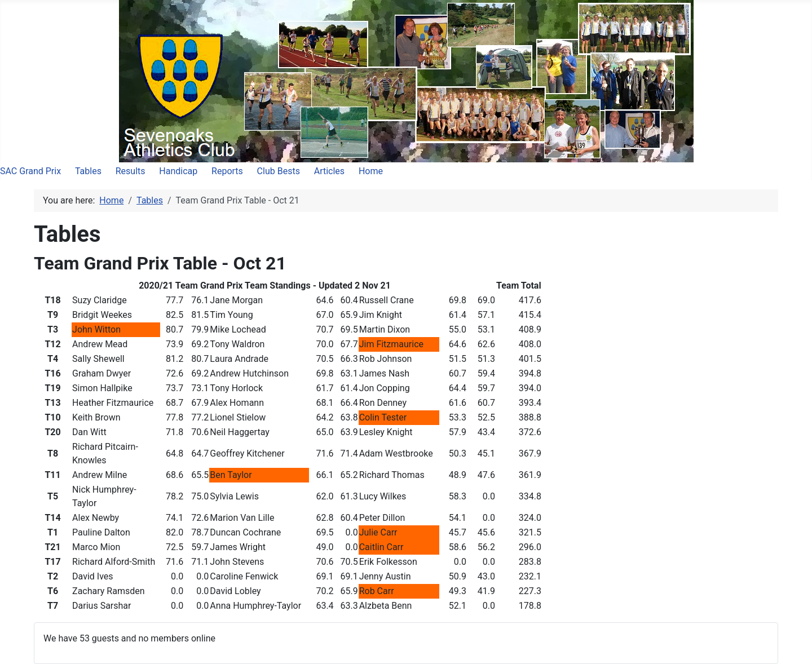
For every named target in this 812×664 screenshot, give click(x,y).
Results (131, 171)
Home (371, 171)
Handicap (178, 171)
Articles (329, 171)
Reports (227, 171)
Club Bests (279, 171)
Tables (88, 171)
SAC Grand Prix (30, 171)
